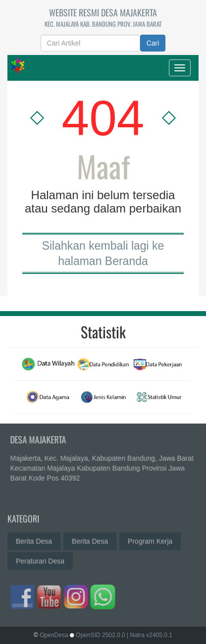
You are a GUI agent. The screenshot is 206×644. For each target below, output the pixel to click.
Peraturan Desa (40, 558)
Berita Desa (34, 538)
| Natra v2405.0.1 (150, 635)
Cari (153, 43)
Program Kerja (150, 538)
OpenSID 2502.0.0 (100, 635)
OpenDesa (54, 635)
